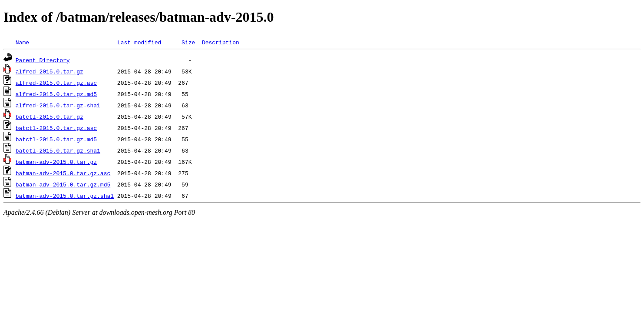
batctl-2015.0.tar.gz (50, 117)
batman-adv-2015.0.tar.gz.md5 (63, 184)
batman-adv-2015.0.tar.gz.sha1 (65, 196)
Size (188, 42)
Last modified (139, 42)
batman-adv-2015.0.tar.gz (56, 162)
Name (22, 42)
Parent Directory (43, 60)
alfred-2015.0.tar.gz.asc (56, 83)
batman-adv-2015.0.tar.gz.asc (63, 173)
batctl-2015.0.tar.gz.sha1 (58, 150)
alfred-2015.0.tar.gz (50, 71)
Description (221, 42)
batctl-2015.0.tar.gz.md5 (56, 139)
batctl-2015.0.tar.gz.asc (56, 128)
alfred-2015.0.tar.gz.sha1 (58, 105)
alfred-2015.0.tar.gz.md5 (56, 94)
